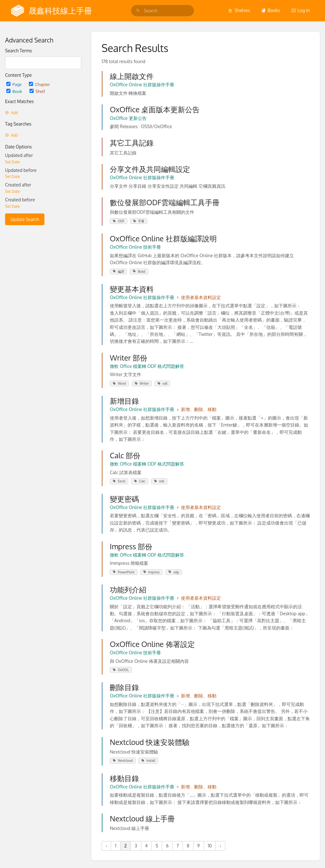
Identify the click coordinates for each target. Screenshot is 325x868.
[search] (162, 11)
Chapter (39, 84)
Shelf (37, 91)
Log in (301, 10)
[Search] (138, 11)
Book (15, 91)
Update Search (25, 219)
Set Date (13, 162)
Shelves (239, 10)
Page (14, 84)
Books (271, 10)
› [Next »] (220, 846)
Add (11, 113)
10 (210, 846)
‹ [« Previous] (106, 846)
